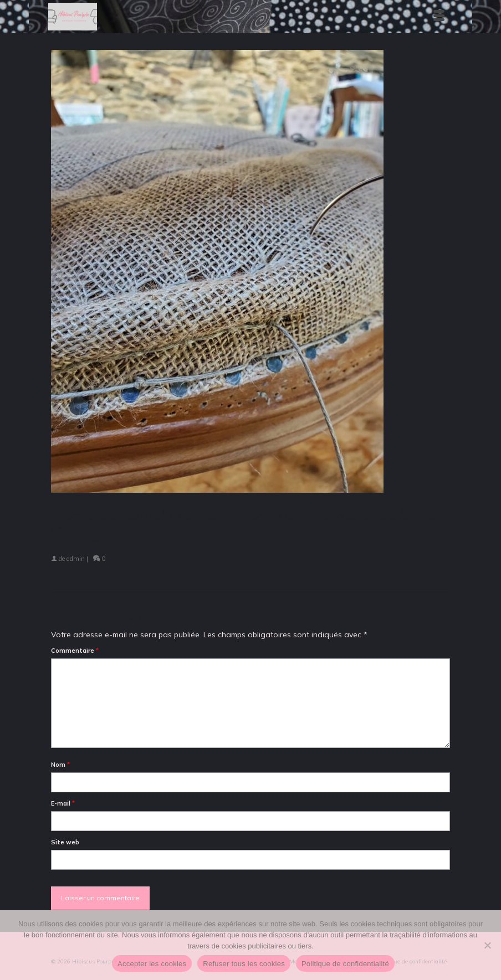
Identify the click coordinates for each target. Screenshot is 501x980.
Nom (60, 765)
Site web (65, 842)
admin (76, 559)
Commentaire (75, 651)
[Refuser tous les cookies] (487, 945)
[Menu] (439, 17)
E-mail (63, 803)
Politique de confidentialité (345, 964)
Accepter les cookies (152, 964)
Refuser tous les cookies (244, 964)
